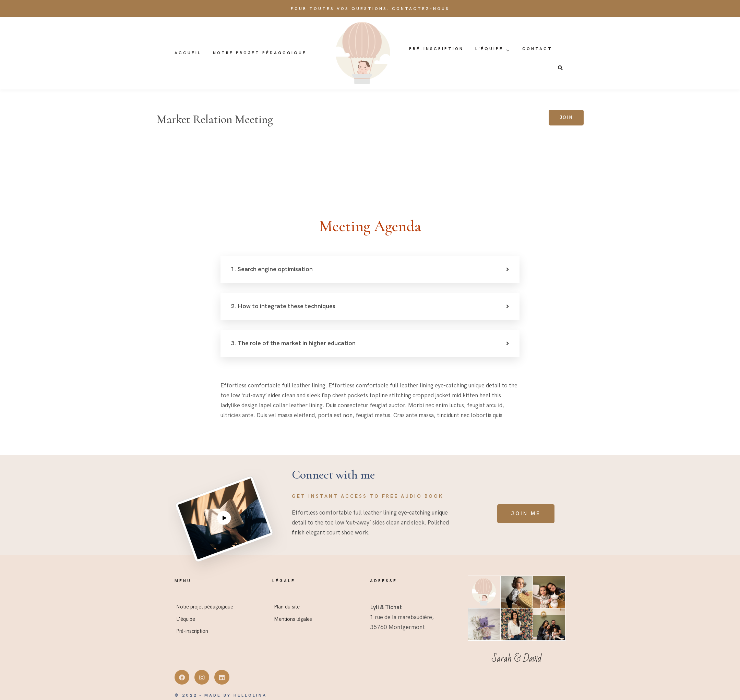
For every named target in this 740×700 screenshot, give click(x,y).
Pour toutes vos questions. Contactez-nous (370, 9)
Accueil (188, 53)
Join (566, 118)
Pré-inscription (436, 49)
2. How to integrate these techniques (283, 306)
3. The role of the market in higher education (293, 343)
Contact (537, 49)
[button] (370, 269)
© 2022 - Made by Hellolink (221, 695)
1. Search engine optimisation (272, 269)
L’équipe (489, 49)
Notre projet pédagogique (260, 53)
